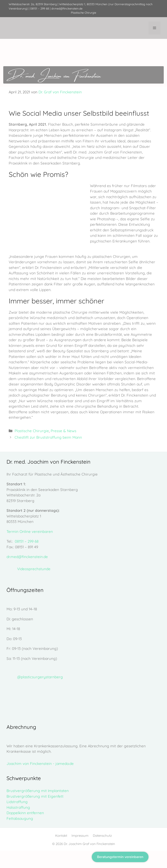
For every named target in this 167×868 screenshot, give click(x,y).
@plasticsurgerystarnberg (40, 677)
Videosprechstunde (34, 569)
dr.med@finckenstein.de (67, 8)
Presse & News (63, 431)
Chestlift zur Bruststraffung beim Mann (48, 437)
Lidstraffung (17, 802)
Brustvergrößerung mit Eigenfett (35, 796)
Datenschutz (102, 836)
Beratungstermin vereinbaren (120, 857)
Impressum (80, 836)
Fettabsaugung (20, 818)
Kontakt (61, 836)
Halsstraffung (18, 807)
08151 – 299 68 (40, 8)
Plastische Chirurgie (32, 431)
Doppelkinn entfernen (25, 813)
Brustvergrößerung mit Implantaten (38, 791)
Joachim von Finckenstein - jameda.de (40, 763)
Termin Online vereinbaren (30, 531)
